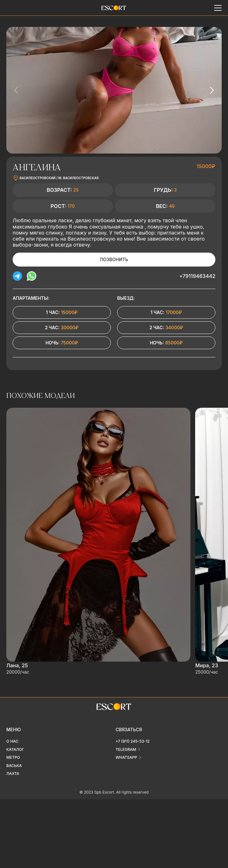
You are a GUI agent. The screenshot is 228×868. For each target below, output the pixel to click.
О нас (12, 741)
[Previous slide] (16, 90)
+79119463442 (197, 276)
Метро (13, 757)
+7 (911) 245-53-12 (133, 741)
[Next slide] (212, 90)
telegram (126, 749)
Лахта (13, 774)
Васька (14, 766)
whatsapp (126, 757)
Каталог (15, 749)
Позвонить (114, 259)
